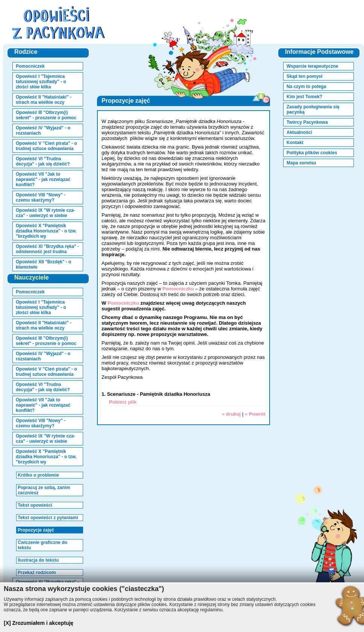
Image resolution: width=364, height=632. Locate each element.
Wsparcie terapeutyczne (312, 66)
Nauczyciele (32, 277)
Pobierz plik (123, 402)
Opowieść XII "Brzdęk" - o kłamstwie (43, 264)
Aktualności (299, 132)
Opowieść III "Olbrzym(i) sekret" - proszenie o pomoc (46, 115)
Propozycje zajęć (36, 530)
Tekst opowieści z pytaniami (48, 518)
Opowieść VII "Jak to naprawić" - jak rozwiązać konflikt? (43, 179)
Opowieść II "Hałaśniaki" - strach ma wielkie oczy (44, 100)
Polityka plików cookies (312, 153)
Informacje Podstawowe (319, 52)
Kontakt (295, 143)
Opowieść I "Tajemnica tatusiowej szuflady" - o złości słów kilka (41, 82)
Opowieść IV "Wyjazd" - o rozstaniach (43, 131)
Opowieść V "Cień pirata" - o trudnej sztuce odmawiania (46, 146)
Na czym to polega (306, 87)
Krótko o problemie (38, 475)
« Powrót (255, 414)
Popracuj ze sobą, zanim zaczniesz (44, 490)
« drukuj (231, 414)
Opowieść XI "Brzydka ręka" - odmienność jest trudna (47, 249)
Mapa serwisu (301, 163)
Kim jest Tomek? (304, 97)
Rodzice (26, 52)
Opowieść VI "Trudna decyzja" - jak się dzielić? (43, 161)
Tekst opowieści (35, 505)
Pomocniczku (178, 289)
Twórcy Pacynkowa (307, 122)
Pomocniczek (30, 66)
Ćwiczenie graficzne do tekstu (42, 545)
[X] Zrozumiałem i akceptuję (39, 623)
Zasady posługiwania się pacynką (313, 109)
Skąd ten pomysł (304, 76)
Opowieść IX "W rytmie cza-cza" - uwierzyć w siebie (45, 213)
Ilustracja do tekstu (38, 560)
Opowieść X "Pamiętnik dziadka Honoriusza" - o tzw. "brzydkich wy (46, 231)
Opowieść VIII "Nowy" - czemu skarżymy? (41, 197)
